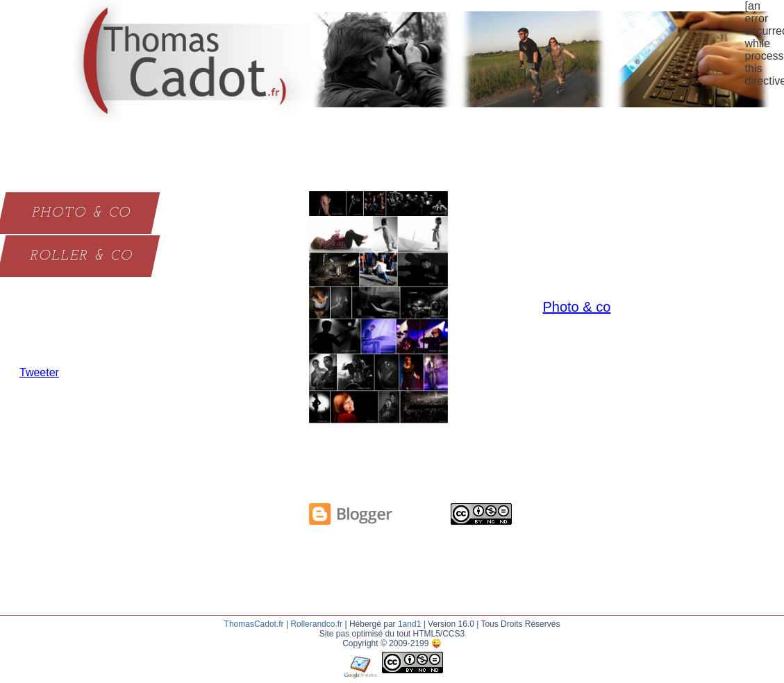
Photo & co (576, 307)
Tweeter (39, 372)
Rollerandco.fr (316, 624)
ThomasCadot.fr (254, 624)
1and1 (409, 624)
